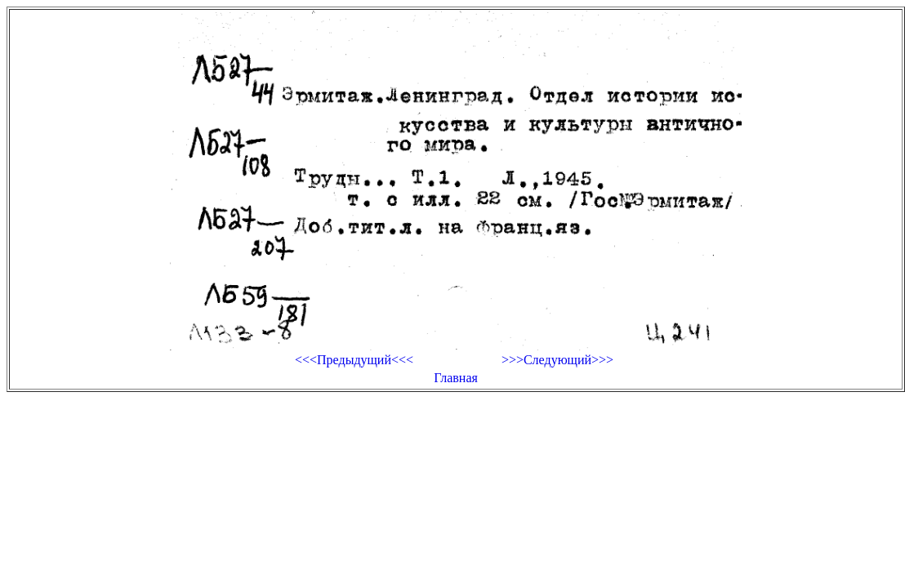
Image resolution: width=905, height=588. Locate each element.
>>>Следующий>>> (557, 360)
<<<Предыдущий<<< (354, 360)
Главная (456, 378)
